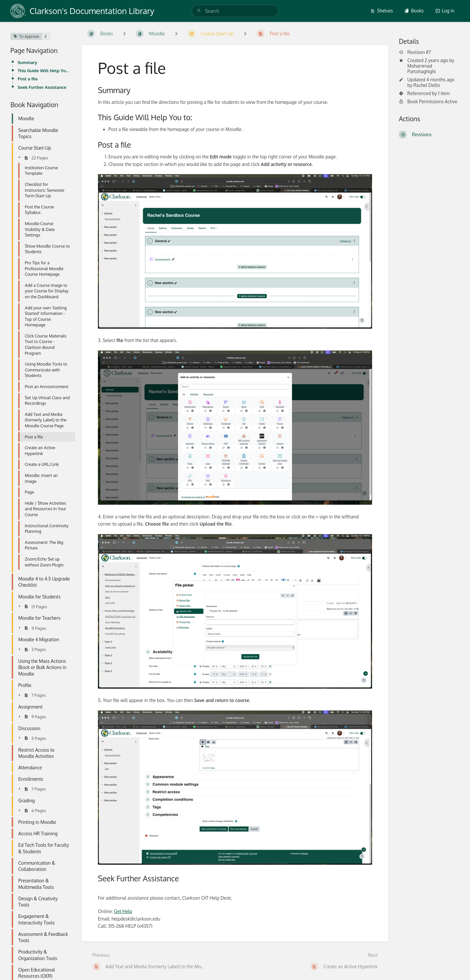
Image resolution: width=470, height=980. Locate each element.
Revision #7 (415, 52)
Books (414, 11)
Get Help (123, 911)
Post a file (28, 79)
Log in (445, 11)
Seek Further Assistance (42, 87)
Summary (27, 62)
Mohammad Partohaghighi (422, 69)
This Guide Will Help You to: (44, 70)
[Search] (199, 11)
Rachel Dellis (427, 85)
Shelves (382, 11)
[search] (235, 11)
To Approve (26, 36)
